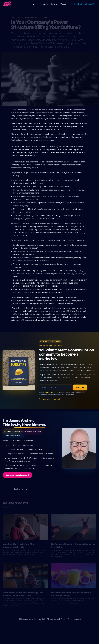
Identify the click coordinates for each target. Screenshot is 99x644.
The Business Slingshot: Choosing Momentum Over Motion (73, 545)
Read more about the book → (51, 399)
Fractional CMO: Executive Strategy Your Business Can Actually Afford (23, 593)
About (36, 4)
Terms (70, 619)
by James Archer (31, 16)
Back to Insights (19, 489)
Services (45, 4)
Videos (63, 4)
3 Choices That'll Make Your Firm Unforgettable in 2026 (18, 545)
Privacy (64, 619)
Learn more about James (18, 475)
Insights (54, 4)
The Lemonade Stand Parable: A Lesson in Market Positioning (71, 593)
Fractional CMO (40, 619)
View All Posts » (8, 506)
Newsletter (78, 619)
